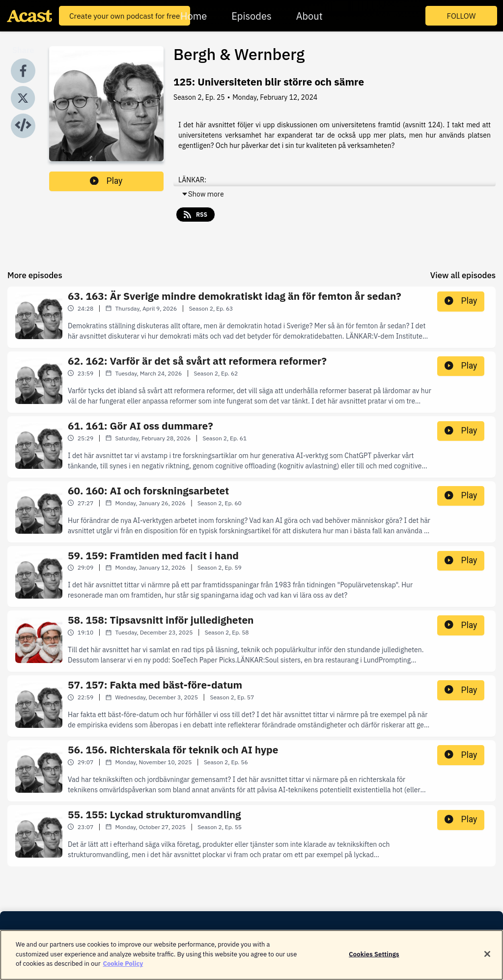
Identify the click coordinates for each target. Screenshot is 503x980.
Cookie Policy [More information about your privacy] (123, 967)
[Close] (487, 957)
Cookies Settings (374, 958)
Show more (203, 194)
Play (106, 181)
